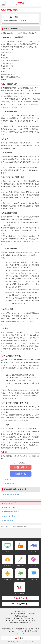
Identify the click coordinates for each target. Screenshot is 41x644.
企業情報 (32, 614)
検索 (38, 3)
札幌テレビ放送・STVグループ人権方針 (18, 618)
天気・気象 (7, 580)
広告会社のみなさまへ (26, 620)
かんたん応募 (9, 521)
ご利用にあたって (8, 629)
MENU (3, 3)
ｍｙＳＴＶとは (10, 507)
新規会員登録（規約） (12, 512)
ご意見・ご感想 (32, 631)
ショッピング (34, 580)
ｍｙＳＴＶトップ (9, 503)
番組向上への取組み (21, 616)
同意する (8, 484)
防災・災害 (7, 566)
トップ (3, 527)
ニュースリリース (12, 614)
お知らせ (35, 618)
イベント (34, 566)
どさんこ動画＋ (20, 593)
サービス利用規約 (12, 17)
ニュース (34, 552)
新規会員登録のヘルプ (13, 494)
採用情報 (22, 614)
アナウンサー (20, 566)
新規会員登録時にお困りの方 (16, 21)
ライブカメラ (20, 580)
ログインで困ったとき (12, 516)
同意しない (9, 479)
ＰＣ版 (21, 638)
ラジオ (20, 552)
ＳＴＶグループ (12, 620)
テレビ (7, 552)
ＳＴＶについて (20, 611)
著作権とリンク (34, 629)
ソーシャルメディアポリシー (15, 631)
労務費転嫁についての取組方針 (21, 623)
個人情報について (21, 629)
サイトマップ (21, 633)
